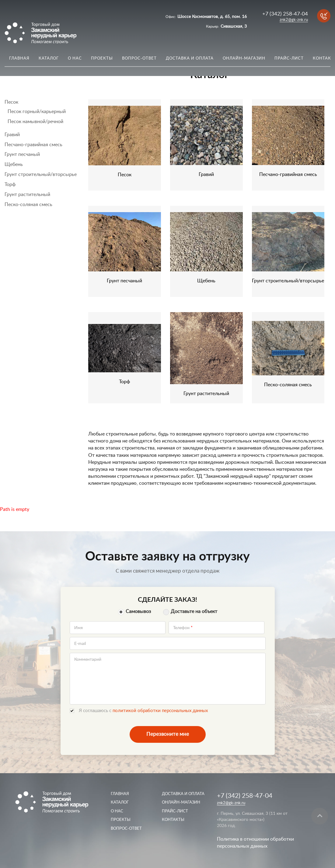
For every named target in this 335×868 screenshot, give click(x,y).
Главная (19, 59)
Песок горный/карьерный (37, 112)
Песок (11, 102)
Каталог (49, 59)
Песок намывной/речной (35, 122)
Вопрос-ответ (139, 59)
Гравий (12, 135)
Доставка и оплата (190, 59)
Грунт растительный (27, 195)
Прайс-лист (289, 59)
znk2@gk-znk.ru (294, 20)
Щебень (14, 164)
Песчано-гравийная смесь (33, 145)
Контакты (173, 820)
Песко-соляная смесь (28, 205)
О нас (75, 59)
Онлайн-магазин (244, 59)
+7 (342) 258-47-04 (285, 14)
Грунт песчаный (22, 154)
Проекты (102, 59)
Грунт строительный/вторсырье (41, 174)
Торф (10, 184)
